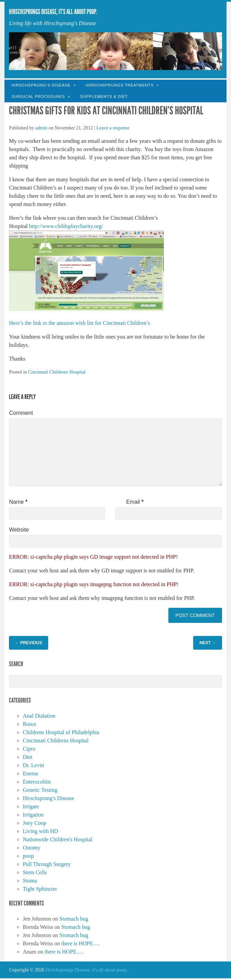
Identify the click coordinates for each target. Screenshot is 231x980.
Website (19, 530)
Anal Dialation (39, 716)
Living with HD (40, 831)
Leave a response (113, 128)
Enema (30, 773)
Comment (21, 413)
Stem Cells (35, 872)
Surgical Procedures (38, 96)
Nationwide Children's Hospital (57, 839)
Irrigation (33, 815)
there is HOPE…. (81, 943)
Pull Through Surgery (47, 864)
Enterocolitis (37, 782)
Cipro (29, 749)
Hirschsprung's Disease (48, 798)
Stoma (30, 881)
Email (135, 502)
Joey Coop (34, 823)
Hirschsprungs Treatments (120, 85)
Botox (29, 724)
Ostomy (31, 848)
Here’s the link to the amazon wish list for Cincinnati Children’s (80, 323)
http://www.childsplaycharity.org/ (66, 226)
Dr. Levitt (33, 765)
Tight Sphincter (40, 889)
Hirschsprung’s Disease (41, 85)
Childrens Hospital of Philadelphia (61, 732)
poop (28, 856)
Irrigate (31, 806)
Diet (28, 757)
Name (18, 502)
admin (41, 128)
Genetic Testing (40, 790)
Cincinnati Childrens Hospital (57, 372)
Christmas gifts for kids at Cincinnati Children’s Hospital (106, 111)
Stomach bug (74, 919)
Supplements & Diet (104, 96)
